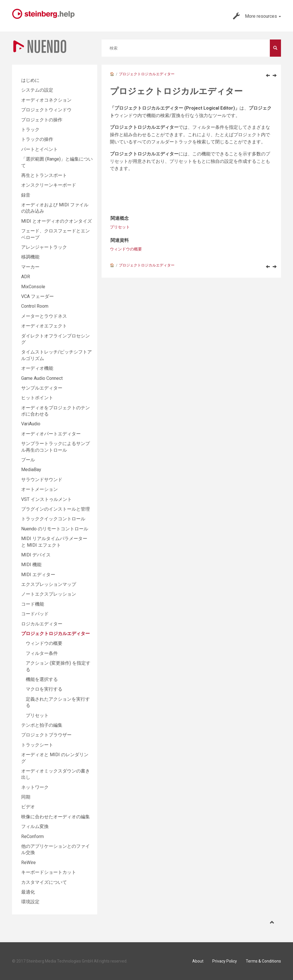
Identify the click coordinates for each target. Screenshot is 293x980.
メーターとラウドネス (44, 316)
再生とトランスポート (44, 175)
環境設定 (30, 902)
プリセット (120, 227)
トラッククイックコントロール (53, 519)
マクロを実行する (44, 689)
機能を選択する (42, 679)
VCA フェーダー (37, 296)
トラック (30, 130)
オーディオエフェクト (44, 326)
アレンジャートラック (44, 247)
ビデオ (28, 807)
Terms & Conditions (263, 961)
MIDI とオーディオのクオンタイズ (57, 221)
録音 (26, 195)
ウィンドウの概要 (126, 249)
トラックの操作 (37, 139)
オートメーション (39, 489)
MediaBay (31, 470)
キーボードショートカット (49, 872)
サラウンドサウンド (42, 480)
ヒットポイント (37, 398)
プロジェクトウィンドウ (46, 110)
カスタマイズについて (44, 882)
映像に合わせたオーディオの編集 (56, 817)
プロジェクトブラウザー (46, 735)
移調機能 (30, 257)
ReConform (32, 836)
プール (28, 460)
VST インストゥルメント (46, 499)
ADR (26, 277)
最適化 (28, 892)
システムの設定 (37, 90)
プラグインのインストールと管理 (56, 509)
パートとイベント (39, 149)
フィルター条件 (42, 653)
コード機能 (33, 604)
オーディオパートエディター (51, 434)
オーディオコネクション (46, 100)
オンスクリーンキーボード (49, 185)
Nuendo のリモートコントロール (55, 529)
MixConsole (33, 287)
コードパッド (35, 614)
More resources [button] (257, 16)
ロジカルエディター (42, 624)
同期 (26, 797)
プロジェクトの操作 (42, 120)
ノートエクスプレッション (49, 594)
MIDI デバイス (36, 555)
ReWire (28, 863)
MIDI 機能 (31, 565)
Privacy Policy (225, 961)
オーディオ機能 (37, 368)
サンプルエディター (42, 388)
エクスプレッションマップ (49, 584)
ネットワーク (35, 787)
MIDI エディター (38, 575)
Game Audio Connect (42, 378)
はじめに (30, 80)
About (198, 961)
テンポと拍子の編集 (42, 725)
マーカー (30, 267)
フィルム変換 (35, 826)
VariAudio (31, 424)
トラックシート (37, 745)
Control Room (35, 306)
